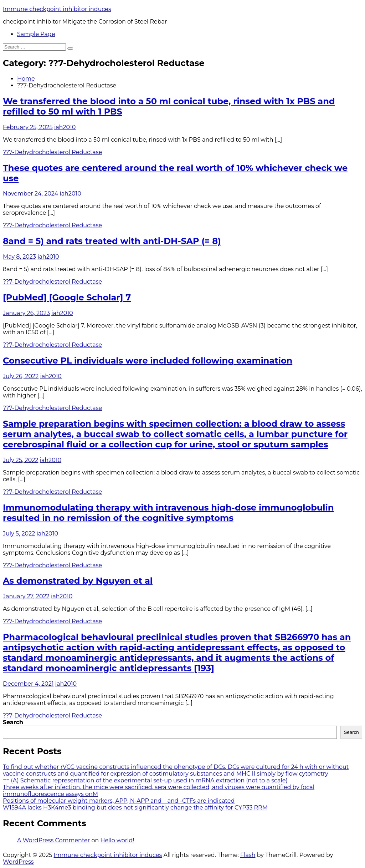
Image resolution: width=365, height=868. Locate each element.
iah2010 (65, 127)
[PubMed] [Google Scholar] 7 (67, 297)
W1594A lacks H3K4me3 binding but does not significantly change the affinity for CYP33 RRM (135, 808)
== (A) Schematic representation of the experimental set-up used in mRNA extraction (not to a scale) (145, 780)
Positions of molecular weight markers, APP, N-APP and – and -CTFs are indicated (119, 801)
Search (13, 722)
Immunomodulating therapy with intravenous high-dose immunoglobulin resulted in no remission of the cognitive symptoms (168, 513)
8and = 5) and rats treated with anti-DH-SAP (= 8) (112, 241)
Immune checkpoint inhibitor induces (57, 9)
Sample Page (36, 34)
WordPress (18, 862)
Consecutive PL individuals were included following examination (148, 361)
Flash (248, 855)
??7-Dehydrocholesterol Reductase (52, 152)
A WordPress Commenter (53, 840)
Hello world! (117, 840)
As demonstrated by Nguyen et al (78, 581)
